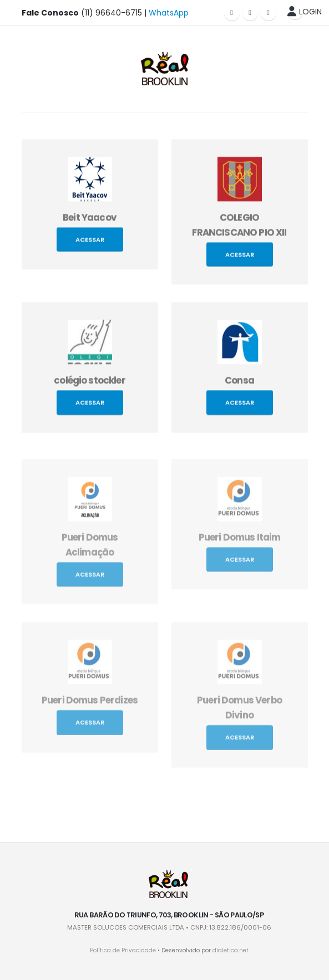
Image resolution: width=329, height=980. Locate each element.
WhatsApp (169, 13)
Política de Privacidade (123, 950)
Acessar (90, 243)
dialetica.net (231, 950)
